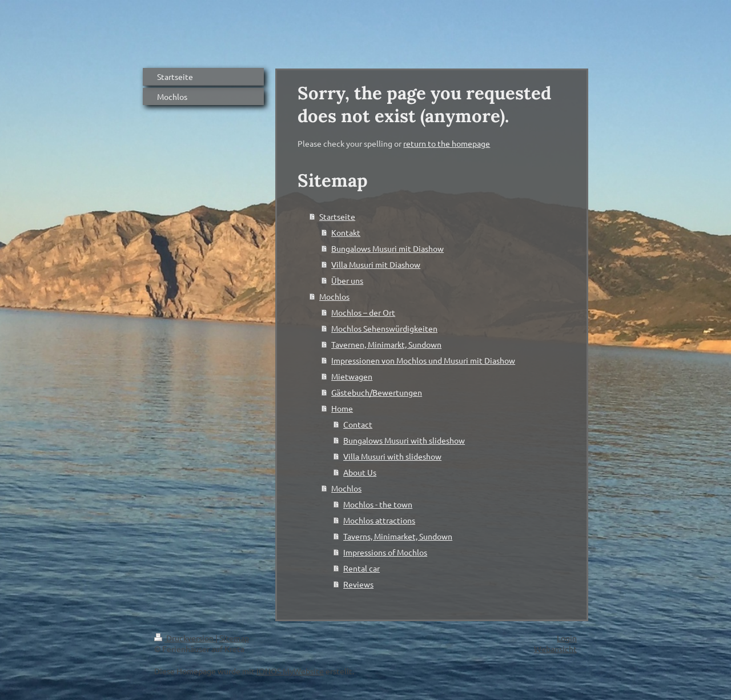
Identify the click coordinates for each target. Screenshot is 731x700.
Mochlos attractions (379, 520)
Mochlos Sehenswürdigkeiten (384, 328)
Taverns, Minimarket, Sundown (398, 536)
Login (567, 638)
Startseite (337, 216)
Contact (358, 424)
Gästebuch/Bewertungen (377, 392)
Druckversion (185, 638)
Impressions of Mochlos (385, 552)
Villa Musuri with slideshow (392, 456)
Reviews (358, 584)
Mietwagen (352, 376)
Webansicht (555, 649)
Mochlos (334, 296)
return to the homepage (447, 143)
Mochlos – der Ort (363, 312)
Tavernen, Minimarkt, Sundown (386, 344)
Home (342, 408)
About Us (360, 472)
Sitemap (234, 638)
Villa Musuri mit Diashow (376, 264)
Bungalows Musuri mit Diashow (387, 248)
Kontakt (346, 232)
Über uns (347, 280)
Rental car (362, 568)
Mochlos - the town (378, 504)
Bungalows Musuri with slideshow (404, 440)
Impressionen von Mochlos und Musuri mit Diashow (423, 360)
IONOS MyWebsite (290, 671)
